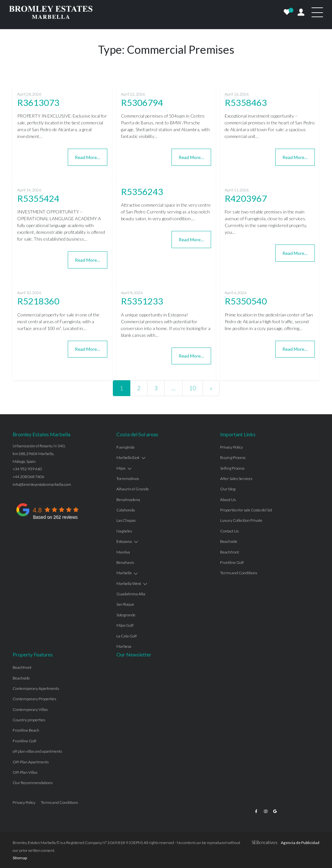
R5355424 (38, 198)
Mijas (121, 468)
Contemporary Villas (30, 709)
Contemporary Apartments (36, 688)
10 (193, 388)
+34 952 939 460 (27, 469)
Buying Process (233, 457)
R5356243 (142, 192)
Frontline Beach (26, 730)
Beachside (229, 541)
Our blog (228, 489)
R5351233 (142, 301)
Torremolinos (128, 479)
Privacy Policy (231, 447)
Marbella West (129, 583)
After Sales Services (236, 479)
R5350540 (246, 301)
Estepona (124, 541)
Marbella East (128, 457)
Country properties (29, 720)
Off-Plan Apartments (31, 762)
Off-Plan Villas (25, 772)
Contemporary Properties (34, 699)
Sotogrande (126, 615)
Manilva (123, 552)
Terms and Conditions (239, 573)
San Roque (125, 604)
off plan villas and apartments (37, 751)
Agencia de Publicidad (300, 843)
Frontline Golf (232, 562)
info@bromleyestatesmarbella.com (42, 484)
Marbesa (124, 646)
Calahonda (126, 510)
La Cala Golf (127, 636)
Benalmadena (128, 500)
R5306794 (142, 103)
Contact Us (229, 531)
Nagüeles (124, 531)
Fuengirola (125, 447)
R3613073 (38, 103)
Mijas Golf (125, 625)
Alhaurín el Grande (133, 489)
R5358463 (246, 103)
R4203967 (246, 198)
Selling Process (232, 468)
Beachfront (230, 552)
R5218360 (38, 301)
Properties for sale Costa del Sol (246, 510)
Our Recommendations (33, 783)
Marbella (124, 573)
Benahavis (125, 562)
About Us (228, 500)
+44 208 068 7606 (28, 477)
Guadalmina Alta (131, 594)
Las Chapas (126, 520)
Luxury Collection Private (241, 520)
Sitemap (20, 858)
